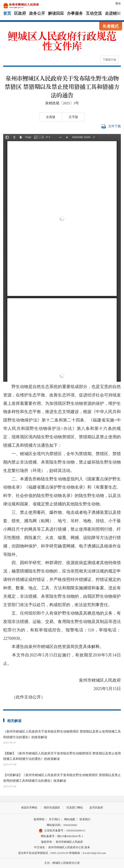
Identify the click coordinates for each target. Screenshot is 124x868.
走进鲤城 (113, 13)
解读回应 (56, 13)
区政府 (20, 13)
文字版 (73, 117)
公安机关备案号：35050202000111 (62, 831)
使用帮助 (39, 819)
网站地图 (70, 819)
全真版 (51, 117)
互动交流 (94, 13)
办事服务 (75, 13)
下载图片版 (109, 60)
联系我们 (85, 819)
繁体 (118, 3)
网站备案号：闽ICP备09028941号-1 (62, 836)
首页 (7, 13)
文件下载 (111, 127)
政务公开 (37, 13)
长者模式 (111, 26)
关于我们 (54, 819)
